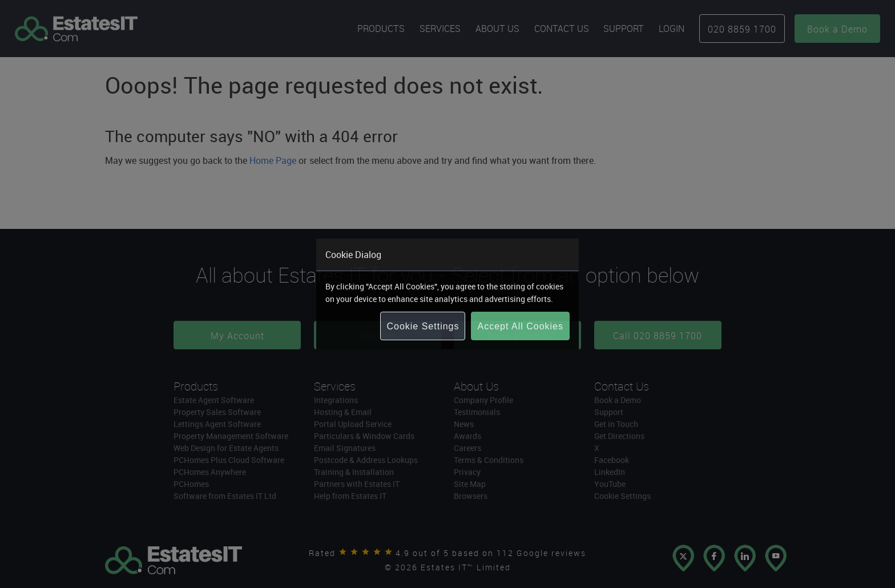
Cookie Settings (423, 326)
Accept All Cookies (520, 326)
